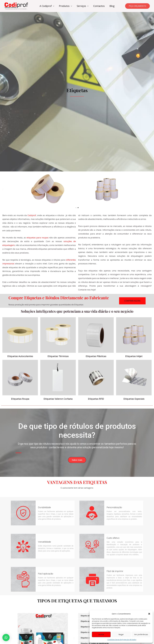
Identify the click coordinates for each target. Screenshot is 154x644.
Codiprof (32, 215)
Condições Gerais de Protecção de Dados (122, 640)
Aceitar (101, 634)
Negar (121, 634)
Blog (112, 6)
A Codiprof (46, 6)
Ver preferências (141, 634)
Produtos (64, 6)
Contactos (99, 6)
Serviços (81, 6)
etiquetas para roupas (38, 237)
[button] (149, 614)
